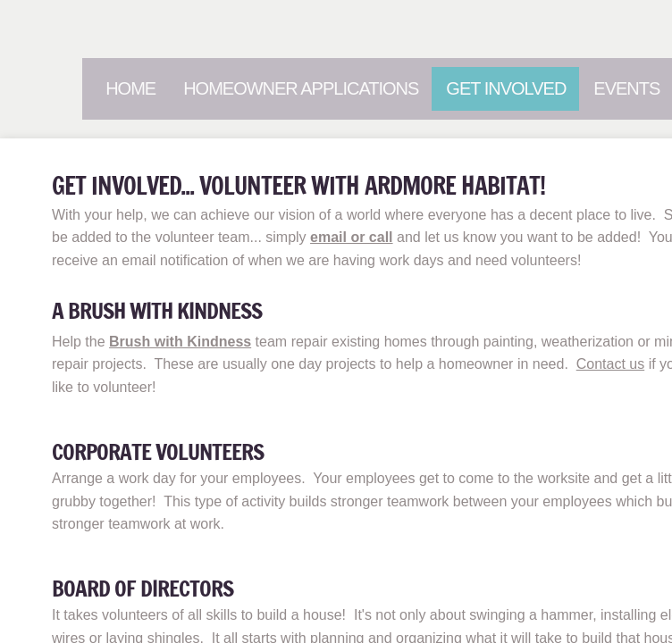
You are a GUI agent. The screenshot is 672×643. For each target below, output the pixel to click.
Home (130, 88)
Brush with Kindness (180, 342)
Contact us (610, 364)
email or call (352, 237)
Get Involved (506, 88)
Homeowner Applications (301, 88)
